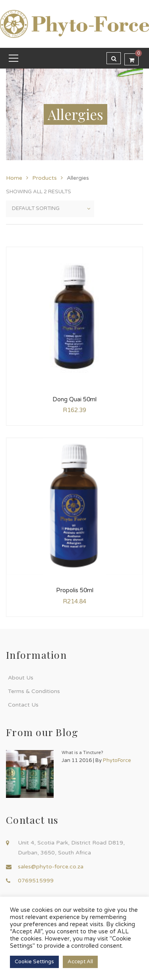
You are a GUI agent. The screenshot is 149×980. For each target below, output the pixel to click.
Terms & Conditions (34, 691)
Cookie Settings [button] (34, 962)
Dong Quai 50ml (74, 399)
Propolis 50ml (75, 590)
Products (45, 178)
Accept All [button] (80, 962)
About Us (21, 678)
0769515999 (36, 881)
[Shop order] (50, 209)
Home (14, 178)
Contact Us (23, 705)
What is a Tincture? (82, 753)
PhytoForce (117, 760)
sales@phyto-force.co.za (51, 867)
